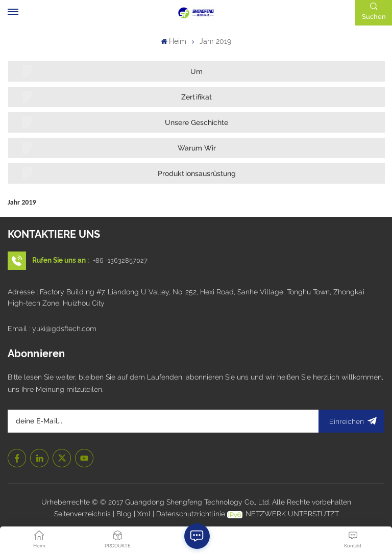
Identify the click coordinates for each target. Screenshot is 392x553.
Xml (144, 514)
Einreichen (351, 421)
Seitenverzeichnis (83, 514)
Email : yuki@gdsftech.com (52, 329)
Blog (125, 514)
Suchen (374, 17)
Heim (174, 41)
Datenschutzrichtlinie (191, 514)
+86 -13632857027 (120, 260)
